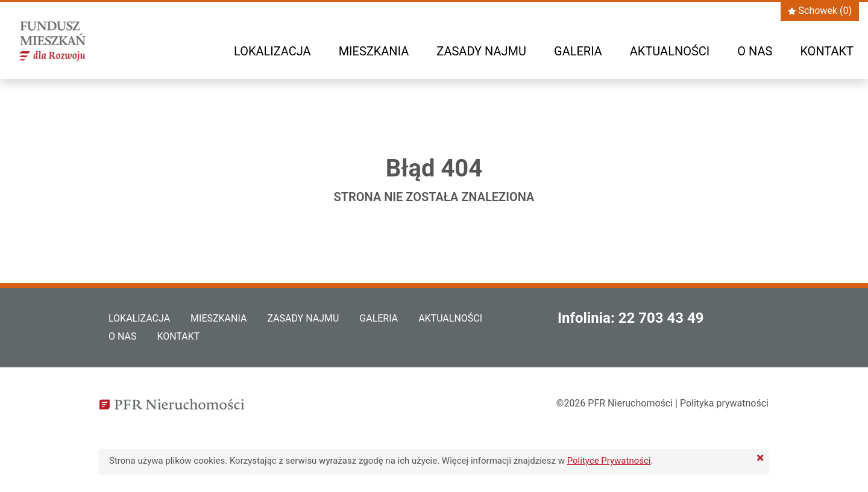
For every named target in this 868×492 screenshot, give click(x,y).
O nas (755, 51)
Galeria (578, 51)
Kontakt (827, 51)
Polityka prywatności (724, 403)
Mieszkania (374, 51)
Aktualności (670, 51)
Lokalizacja (272, 51)
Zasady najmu (481, 51)
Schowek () (820, 11)
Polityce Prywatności (609, 461)
